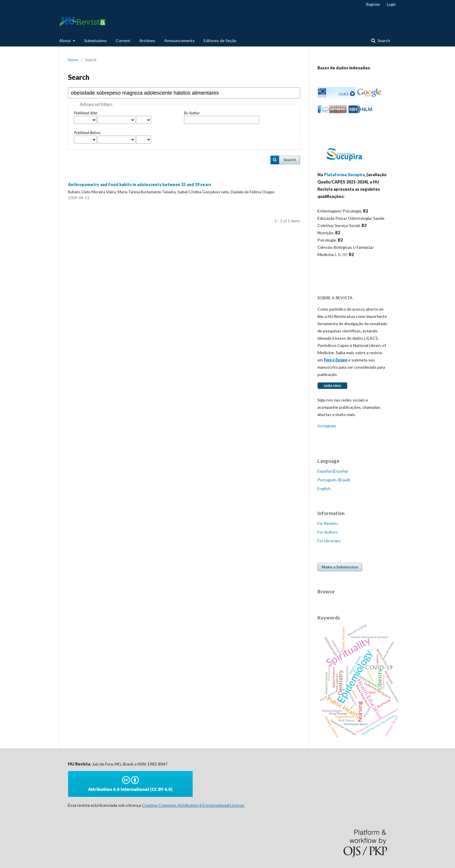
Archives (147, 40)
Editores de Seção (220, 40)
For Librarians (329, 541)
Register (373, 4)
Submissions (95, 40)
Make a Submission (340, 567)
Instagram (327, 426)
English (324, 488)
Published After (86, 113)
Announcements (179, 40)
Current (123, 40)
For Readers (328, 523)
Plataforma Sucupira (344, 175)
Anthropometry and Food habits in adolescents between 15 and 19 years (140, 184)
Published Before (87, 133)
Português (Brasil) (334, 480)
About (65, 40)
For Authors (328, 532)
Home (73, 60)
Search (383, 40)
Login (391, 4)
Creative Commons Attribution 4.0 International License (193, 805)
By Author (192, 113)
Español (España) (333, 471)
